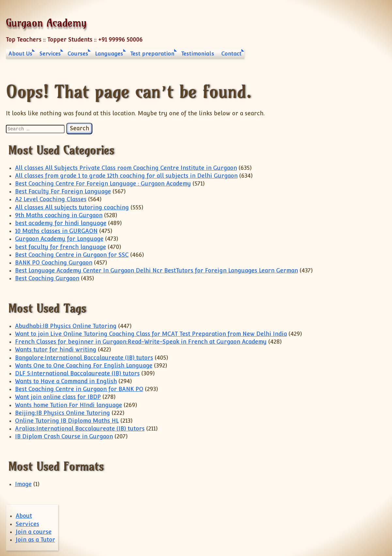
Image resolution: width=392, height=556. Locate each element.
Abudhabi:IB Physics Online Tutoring (66, 326)
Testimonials (198, 54)
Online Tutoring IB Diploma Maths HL (67, 421)
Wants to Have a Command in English (66, 381)
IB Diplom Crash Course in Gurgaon (64, 436)
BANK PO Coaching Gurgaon (54, 263)
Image (23, 484)
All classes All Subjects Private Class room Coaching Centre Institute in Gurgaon (126, 168)
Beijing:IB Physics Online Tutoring (63, 413)
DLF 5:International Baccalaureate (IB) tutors (77, 373)
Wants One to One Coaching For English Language (84, 366)
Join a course (34, 532)
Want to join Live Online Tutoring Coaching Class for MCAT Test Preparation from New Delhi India (151, 334)
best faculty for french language (61, 247)
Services (50, 54)
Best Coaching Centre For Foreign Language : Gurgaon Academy (103, 184)
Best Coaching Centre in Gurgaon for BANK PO (79, 389)
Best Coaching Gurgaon (47, 278)
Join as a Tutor (35, 540)
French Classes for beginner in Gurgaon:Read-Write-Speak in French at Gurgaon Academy (141, 342)
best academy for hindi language (61, 223)
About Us (20, 54)
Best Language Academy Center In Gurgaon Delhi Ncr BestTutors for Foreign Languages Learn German (157, 270)
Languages (109, 54)
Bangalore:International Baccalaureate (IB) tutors (84, 358)
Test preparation (152, 54)
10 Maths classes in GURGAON (56, 231)
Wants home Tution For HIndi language (69, 405)
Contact (231, 54)
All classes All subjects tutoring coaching (72, 207)
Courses (78, 54)
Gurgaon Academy (46, 23)
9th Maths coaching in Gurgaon (59, 215)
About (24, 516)
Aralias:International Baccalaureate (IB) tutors (80, 429)
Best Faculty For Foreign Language (63, 191)
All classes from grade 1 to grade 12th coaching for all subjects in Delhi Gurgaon (126, 176)
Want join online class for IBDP (58, 397)
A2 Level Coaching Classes (51, 199)
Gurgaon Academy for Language (59, 239)
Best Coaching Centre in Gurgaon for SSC (72, 255)
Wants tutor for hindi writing (56, 350)
